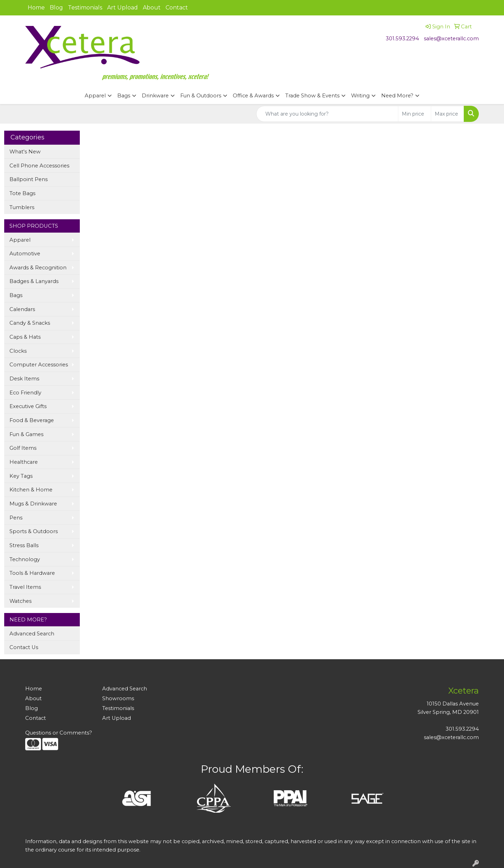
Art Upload (122, 8)
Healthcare (24, 462)
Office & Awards (253, 96)
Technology (25, 559)
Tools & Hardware (32, 573)
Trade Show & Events (312, 96)
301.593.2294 (402, 39)
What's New (25, 152)
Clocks (18, 351)
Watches (20, 601)
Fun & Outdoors (201, 96)
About (152, 8)
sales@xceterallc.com (451, 39)
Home (36, 8)
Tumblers (22, 207)
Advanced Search (32, 634)
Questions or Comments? (59, 733)
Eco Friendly (25, 393)
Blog (56, 8)
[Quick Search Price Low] (415, 114)
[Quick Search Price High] (447, 114)
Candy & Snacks (30, 323)
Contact (177, 8)
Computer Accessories (39, 365)
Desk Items (24, 379)
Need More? (397, 96)
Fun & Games (26, 434)
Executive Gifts (28, 406)
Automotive (25, 254)
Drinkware (155, 96)
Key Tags (21, 476)
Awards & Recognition (38, 268)
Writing (360, 96)
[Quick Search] (327, 114)
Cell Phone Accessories (39, 166)
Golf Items (23, 448)
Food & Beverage (32, 420)
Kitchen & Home (31, 490)
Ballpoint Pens (29, 179)
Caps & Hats (25, 337)
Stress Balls (24, 545)
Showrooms (118, 698)
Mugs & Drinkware (33, 504)
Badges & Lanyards (34, 281)
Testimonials (85, 8)
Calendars (22, 309)
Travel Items (25, 587)
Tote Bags (22, 193)
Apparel (95, 96)
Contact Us (24, 647)
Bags (124, 96)
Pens (16, 518)
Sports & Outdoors (34, 531)
